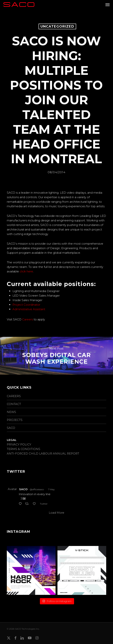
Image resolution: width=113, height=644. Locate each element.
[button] (108, 5)
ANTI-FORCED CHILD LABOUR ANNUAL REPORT (43, 453)
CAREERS (14, 396)
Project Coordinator (26, 305)
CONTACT (14, 404)
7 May (51, 489)
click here (26, 271)
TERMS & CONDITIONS (24, 449)
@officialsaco (37, 489)
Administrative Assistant (29, 309)
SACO (11, 428)
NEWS (11, 412)
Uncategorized (57, 26)
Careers (27, 319)
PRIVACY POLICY (19, 444)
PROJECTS (15, 420)
